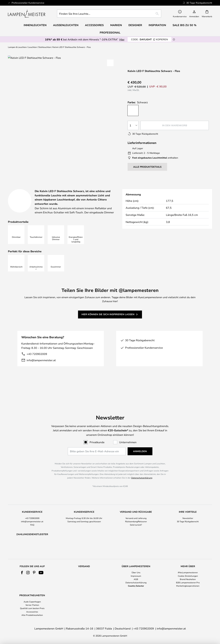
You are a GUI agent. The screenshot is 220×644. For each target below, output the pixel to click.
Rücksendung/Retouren (136, 513)
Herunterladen (153, 188)
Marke (187, 188)
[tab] (32, 188)
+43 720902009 (37, 362)
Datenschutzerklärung (142, 469)
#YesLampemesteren (188, 572)
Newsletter (188, 510)
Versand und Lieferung (136, 510)
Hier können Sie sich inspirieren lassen (108, 322)
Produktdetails (78, 188)
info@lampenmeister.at (41, 368)
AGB (136, 579)
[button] (110, 63)
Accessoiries (32, 612)
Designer (116, 188)
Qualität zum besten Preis (32, 608)
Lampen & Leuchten (17, 47)
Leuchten (32, 47)
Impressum (136, 576)
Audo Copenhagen (32, 602)
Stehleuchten (45, 47)
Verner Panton (32, 605)
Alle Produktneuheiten (32, 615)
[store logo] (27, 14)
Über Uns (136, 572)
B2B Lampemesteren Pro (188, 582)
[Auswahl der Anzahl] (133, 125)
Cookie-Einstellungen (188, 576)
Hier (122, 39)
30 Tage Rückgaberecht (188, 513)
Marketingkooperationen (188, 586)
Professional (110, 33)
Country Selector (136, 586)
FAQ (32, 516)
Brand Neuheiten (188, 579)
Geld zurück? (136, 516)
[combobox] (109, 14)
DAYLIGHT (150, 39)
